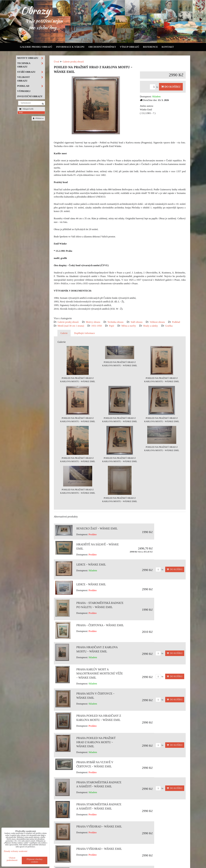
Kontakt (168, 47)
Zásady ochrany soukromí (16, 851)
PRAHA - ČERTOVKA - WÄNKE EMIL (100, 625)
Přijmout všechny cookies (35, 860)
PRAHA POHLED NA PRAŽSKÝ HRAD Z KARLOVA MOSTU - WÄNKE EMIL (96, 742)
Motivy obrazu (93, 322)
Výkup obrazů (130, 47)
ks (154, 87)
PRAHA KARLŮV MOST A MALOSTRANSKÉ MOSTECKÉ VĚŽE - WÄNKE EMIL (100, 674)
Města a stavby (129, 326)
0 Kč (21, 113)
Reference (150, 47)
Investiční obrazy (30, 96)
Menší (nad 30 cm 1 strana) (71, 326)
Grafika (169, 326)
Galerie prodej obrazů (36, 47)
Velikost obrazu (157, 322)
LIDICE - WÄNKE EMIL (91, 564)
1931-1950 (97, 326)
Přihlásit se (38, 118)
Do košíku (171, 87)
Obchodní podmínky (102, 47)
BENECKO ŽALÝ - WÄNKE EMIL (97, 528)
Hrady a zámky (151, 326)
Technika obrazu (115, 322)
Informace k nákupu (70, 47)
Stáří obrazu (137, 322)
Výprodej (24, 91)
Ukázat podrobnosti (12, 859)
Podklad (176, 322)
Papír (112, 326)
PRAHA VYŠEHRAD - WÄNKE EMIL (99, 826)
